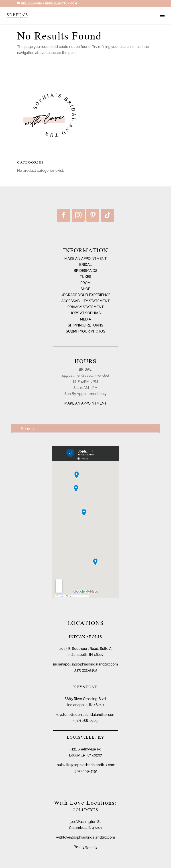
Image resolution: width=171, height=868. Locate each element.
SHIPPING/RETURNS (85, 325)
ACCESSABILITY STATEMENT (85, 301)
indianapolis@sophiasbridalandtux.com (85, 664)
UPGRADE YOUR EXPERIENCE (86, 295)
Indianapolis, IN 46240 (85, 705)
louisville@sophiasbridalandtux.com (85, 765)
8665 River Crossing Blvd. (86, 699)
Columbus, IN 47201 (85, 828)
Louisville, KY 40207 (85, 755)
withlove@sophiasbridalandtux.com (86, 837)
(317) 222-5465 (85, 670)
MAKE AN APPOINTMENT (85, 259)
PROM (85, 283)
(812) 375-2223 (85, 847)
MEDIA (85, 319)
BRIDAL (86, 265)
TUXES (85, 277)
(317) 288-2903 (85, 721)
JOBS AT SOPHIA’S (85, 313)
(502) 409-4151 (85, 771)
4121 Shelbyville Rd (86, 749)
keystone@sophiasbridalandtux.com (85, 715)
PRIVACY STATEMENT (85, 307)
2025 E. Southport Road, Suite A (85, 649)
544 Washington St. (85, 822)
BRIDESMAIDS (85, 271)
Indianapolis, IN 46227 (85, 655)
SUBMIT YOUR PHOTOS (86, 331)
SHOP (85, 289)
